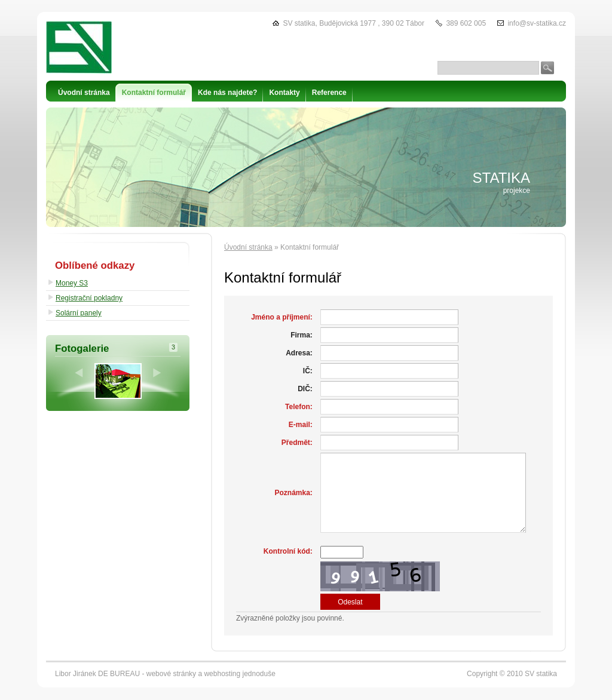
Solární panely (79, 313)
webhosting (222, 674)
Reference (329, 93)
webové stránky (171, 674)
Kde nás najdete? (227, 93)
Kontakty (284, 93)
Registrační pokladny (89, 298)
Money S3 (72, 283)
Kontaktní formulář (154, 93)
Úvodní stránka (248, 247)
